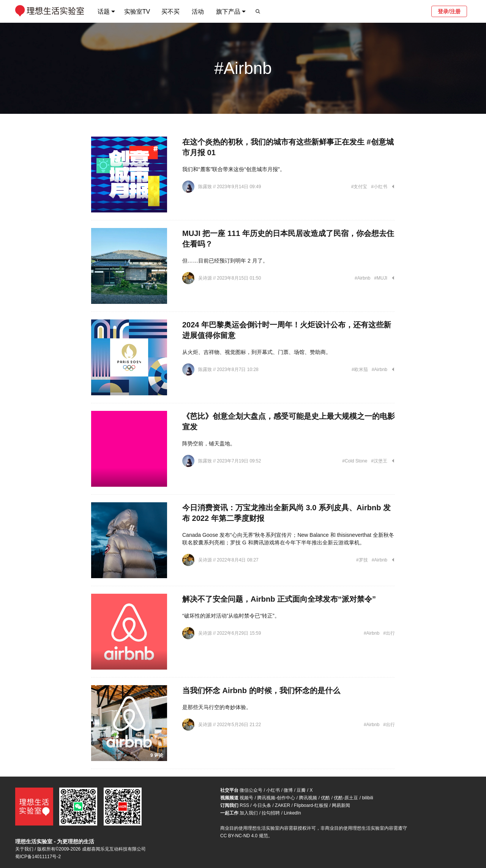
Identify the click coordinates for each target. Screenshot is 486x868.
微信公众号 (251, 790)
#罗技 (362, 560)
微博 (288, 790)
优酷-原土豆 (346, 798)
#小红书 (379, 187)
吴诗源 (206, 278)
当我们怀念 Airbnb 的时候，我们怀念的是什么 (261, 690)
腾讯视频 (308, 798)
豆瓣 (301, 790)
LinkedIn (292, 813)
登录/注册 (449, 11)
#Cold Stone (355, 461)
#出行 (389, 633)
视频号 (246, 798)
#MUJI (381, 278)
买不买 (170, 12)
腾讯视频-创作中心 (276, 798)
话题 (104, 12)
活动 (198, 12)
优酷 (325, 798)
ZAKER (282, 805)
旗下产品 (228, 12)
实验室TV (137, 12)
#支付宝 (359, 187)
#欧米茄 (360, 370)
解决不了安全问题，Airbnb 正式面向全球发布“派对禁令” (279, 599)
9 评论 (157, 755)
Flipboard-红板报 (311, 805)
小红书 (273, 790)
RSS (244, 805)
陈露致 (206, 187)
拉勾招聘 (271, 813)
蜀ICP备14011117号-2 (38, 857)
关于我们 (24, 849)
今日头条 (262, 805)
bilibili (367, 798)
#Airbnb (362, 278)
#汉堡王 (379, 461)
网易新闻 (341, 805)
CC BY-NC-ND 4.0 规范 (244, 836)
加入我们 (249, 813)
